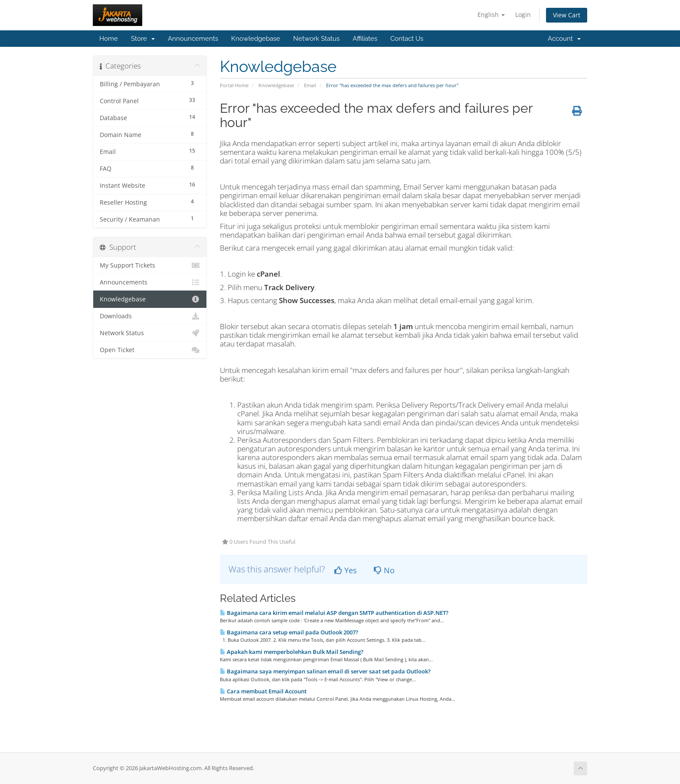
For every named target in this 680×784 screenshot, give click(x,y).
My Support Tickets (150, 265)
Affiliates (365, 39)
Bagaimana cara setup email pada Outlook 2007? (289, 632)
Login (523, 15)
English (491, 15)
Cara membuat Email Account (263, 691)
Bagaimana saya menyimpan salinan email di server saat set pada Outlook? (325, 671)
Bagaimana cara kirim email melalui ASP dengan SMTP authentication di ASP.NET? (334, 613)
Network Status (316, 39)
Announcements (193, 39)
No (384, 570)
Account (564, 39)
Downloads (150, 316)
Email (310, 85)
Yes (346, 570)
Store (143, 39)
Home (109, 39)
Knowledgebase (256, 39)
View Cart (567, 15)
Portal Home (234, 85)
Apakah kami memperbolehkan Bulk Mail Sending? (292, 652)
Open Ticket (150, 350)
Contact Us (407, 39)
